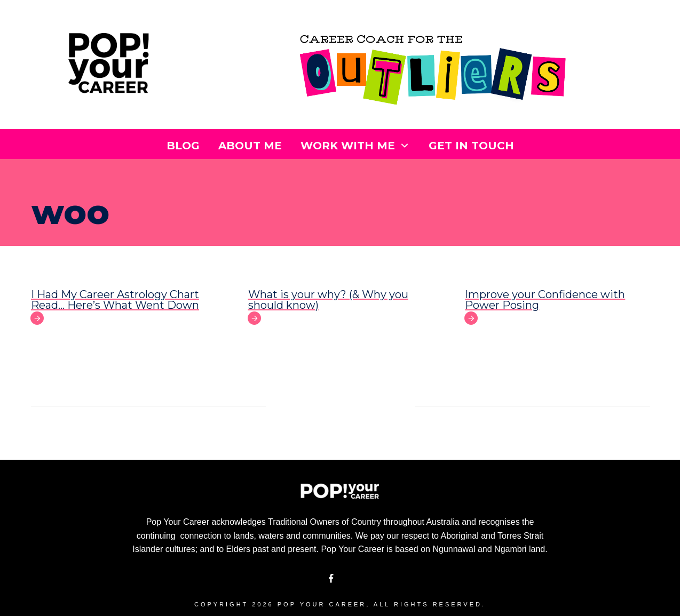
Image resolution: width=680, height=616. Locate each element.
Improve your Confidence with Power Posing (545, 300)
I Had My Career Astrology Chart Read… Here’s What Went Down (115, 300)
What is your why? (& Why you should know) (328, 300)
